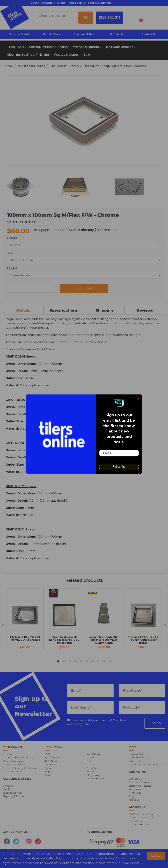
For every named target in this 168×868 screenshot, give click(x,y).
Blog (131, 796)
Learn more (107, 230)
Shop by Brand (19, 34)
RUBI (48, 754)
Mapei (48, 771)
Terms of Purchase (139, 757)
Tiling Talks (135, 793)
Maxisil (90, 771)
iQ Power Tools (53, 757)
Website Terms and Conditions (146, 764)
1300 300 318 (110, 18)
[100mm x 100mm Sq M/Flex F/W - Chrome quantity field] (31, 288)
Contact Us (149, 34)
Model (12, 268)
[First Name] (142, 691)
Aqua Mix (50, 764)
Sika (47, 775)
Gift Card (8, 786)
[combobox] (58, 16)
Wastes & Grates (66, 55)
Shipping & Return (13, 796)
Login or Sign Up (12, 793)
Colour (12, 238)
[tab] (23, 310)
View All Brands (95, 778)
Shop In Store (51, 34)
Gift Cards (116, 34)
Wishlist (7, 789)
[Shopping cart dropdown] (140, 18)
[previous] (3, 626)
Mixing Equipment (86, 47)
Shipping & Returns (140, 786)
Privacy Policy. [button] (131, 863)
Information (135, 789)
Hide (89, 761)
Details (23, 310)
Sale (87, 55)
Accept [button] (156, 856)
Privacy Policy (81, 724)
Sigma (48, 768)
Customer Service (139, 782)
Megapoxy (93, 775)
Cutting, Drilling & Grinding (48, 47)
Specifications (64, 310)
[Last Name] (90, 708)
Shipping (104, 310)
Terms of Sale (136, 754)
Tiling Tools (16, 47)
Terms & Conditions (114, 720)
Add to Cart (84, 288)
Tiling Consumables (119, 47)
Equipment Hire (84, 34)
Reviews (145, 310)
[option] (28, 187)
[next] (165, 626)
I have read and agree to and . (97, 722)
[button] (130, 18)
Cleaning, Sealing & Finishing (28, 55)
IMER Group (52, 761)
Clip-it (90, 764)
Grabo (90, 757)
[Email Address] (90, 691)
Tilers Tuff (92, 768)
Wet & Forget (94, 754)
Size (10, 253)
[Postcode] (142, 708)
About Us (134, 800)
